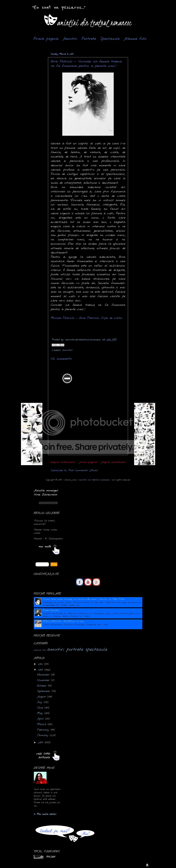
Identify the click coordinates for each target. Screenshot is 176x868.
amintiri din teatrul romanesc (94, 480)
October (42, 686)
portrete (75, 650)
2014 (41, 743)
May (41, 713)
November (44, 680)
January (43, 735)
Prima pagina (46, 39)
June (41, 708)
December (44, 675)
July (40, 702)
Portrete (89, 39)
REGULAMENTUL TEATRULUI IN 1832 (63, 622)
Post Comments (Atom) (83, 470)
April (41, 719)
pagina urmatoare (113, 462)
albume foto (40, 650)
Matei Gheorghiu (51, 610)
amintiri (67, 350)
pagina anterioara (63, 462)
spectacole (96, 650)
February (44, 730)
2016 (41, 664)
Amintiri (70, 39)
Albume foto (135, 39)
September (44, 691)
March (42, 724)
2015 (41, 670)
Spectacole (110, 39)
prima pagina (88, 462)
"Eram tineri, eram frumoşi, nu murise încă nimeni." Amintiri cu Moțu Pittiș (83, 599)
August (42, 697)
